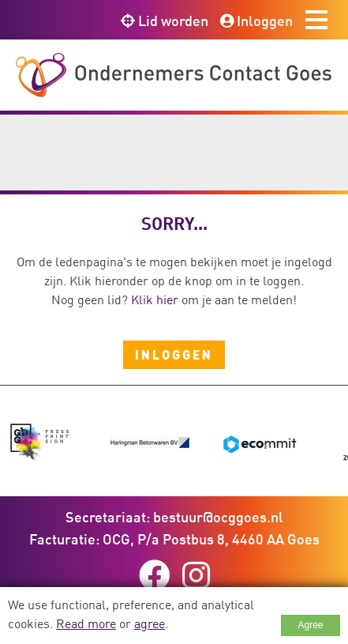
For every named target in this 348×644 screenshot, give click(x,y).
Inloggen (256, 21)
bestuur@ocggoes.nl (218, 517)
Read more (86, 623)
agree (150, 623)
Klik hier (155, 299)
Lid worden (165, 21)
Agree (310, 625)
